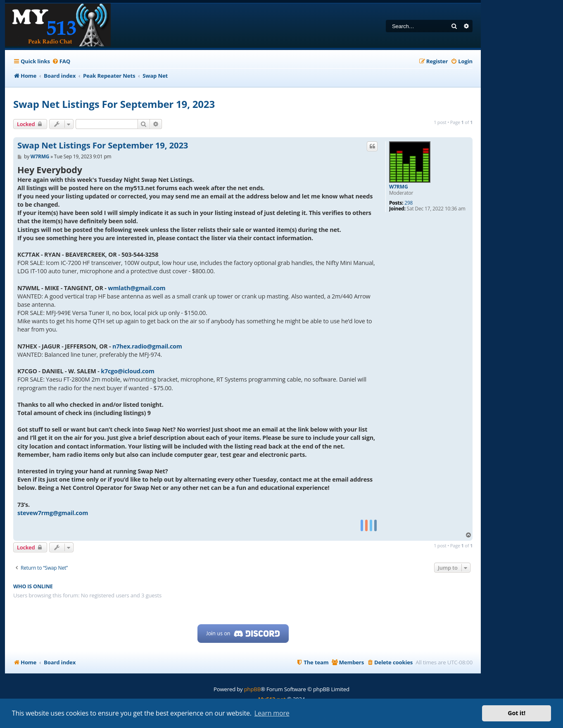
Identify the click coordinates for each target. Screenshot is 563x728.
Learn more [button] (272, 713)
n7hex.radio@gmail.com (147, 346)
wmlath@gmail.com (137, 288)
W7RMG (398, 187)
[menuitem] (61, 61)
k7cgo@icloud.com (128, 371)
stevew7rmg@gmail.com (53, 513)
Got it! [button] (517, 713)
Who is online (33, 586)
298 (409, 203)
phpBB (252, 689)
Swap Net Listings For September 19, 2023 (114, 104)
